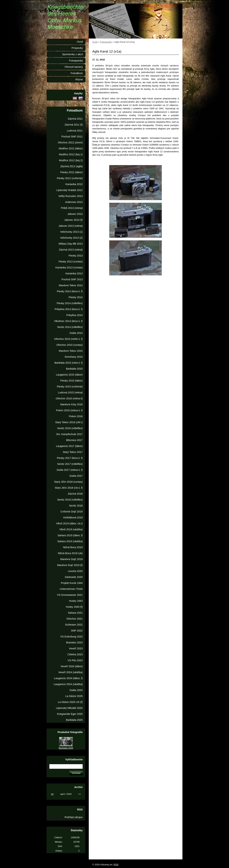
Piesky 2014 (76, 297)
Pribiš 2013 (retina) (72, 208)
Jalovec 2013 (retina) (71, 226)
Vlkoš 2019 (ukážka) (71, 529)
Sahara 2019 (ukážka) (70, 541)
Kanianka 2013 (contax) (69, 268)
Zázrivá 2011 (75, 119)
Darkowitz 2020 (74, 577)
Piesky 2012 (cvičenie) (70, 178)
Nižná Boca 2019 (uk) (70, 553)
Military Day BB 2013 (71, 244)
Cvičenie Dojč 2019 (72, 512)
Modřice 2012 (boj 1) (71, 154)
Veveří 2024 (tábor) (72, 666)
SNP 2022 (77, 631)
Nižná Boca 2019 (73, 547)
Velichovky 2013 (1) (71, 232)
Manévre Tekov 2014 (71, 285)
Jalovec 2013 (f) (73, 220)
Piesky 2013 (76, 256)
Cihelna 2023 (75, 654)
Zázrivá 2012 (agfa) (71, 166)
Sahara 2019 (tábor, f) (70, 535)
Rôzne (79, 79)
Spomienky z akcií (72, 54)
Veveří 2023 (76, 648)
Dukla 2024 (76, 690)
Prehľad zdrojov (74, 817)
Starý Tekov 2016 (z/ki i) (69, 422)
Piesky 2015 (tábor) (71, 381)
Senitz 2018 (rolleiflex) (70, 500)
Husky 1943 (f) (74, 607)
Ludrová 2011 (75, 131)
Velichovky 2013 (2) (71, 238)
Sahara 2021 (75, 613)
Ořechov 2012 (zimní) (70, 143)
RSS (116, 865)
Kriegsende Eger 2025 (70, 714)
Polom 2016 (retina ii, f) (69, 410)
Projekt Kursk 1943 (72, 583)
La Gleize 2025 (74, 696)
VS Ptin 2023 (75, 660)
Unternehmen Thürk (71, 589)
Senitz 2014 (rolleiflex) (70, 327)
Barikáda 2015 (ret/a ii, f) (69, 363)
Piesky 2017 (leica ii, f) (70, 458)
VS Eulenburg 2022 (71, 637)
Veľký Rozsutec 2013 (71, 196)
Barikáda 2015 (74, 369)
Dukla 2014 (76, 333)
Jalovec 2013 (75, 214)
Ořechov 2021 (75, 619)
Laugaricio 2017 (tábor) (69, 446)
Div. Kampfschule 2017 (70, 434)
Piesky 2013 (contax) (71, 262)
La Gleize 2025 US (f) (70, 702)
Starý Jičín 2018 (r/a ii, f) (69, 488)
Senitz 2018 (76, 506)
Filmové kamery (74, 67)
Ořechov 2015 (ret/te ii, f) (68, 339)
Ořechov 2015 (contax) (70, 345)
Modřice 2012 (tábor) (71, 148)
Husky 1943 (76, 601)
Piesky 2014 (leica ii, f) (70, 291)
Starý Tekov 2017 (73, 452)
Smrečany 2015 (74, 357)
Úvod (95, 42)
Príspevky (77, 48)
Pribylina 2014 (74, 315)
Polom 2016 (76, 416)
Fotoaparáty (106, 42)
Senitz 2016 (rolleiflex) (70, 428)
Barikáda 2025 (74, 720)
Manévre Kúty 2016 (71, 404)
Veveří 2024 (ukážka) (70, 672)
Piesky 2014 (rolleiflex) (70, 303)
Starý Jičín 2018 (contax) (68, 482)
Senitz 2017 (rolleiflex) (70, 464)
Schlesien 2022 (74, 625)
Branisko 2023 (74, 643)
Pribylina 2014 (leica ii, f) (69, 309)
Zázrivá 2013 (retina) (71, 250)
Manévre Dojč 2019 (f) (70, 565)
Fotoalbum (77, 73)
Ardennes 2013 (74, 202)
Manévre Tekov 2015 (71, 351)
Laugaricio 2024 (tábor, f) (68, 678)
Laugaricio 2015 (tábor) (69, 375)
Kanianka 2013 (74, 273)
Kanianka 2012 (74, 184)
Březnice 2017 (74, 440)
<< (52, 794)
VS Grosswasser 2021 (70, 595)
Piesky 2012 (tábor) (71, 172)
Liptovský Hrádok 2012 (70, 190)
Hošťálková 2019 (73, 518)
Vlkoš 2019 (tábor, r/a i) (69, 523)
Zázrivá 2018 (75, 494)
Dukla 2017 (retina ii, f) (70, 470)
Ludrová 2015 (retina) (70, 393)
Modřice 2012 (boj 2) (71, 160)
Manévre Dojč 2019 (71, 559)
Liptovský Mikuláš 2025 (69, 708)
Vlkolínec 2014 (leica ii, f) (68, 321)
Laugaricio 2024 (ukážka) (68, 684)
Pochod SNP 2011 (72, 137)
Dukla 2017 (76, 476)
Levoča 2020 (75, 571)
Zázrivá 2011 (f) (74, 125)
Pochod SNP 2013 (72, 279)
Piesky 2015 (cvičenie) (70, 387)
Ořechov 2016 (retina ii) (69, 398)
